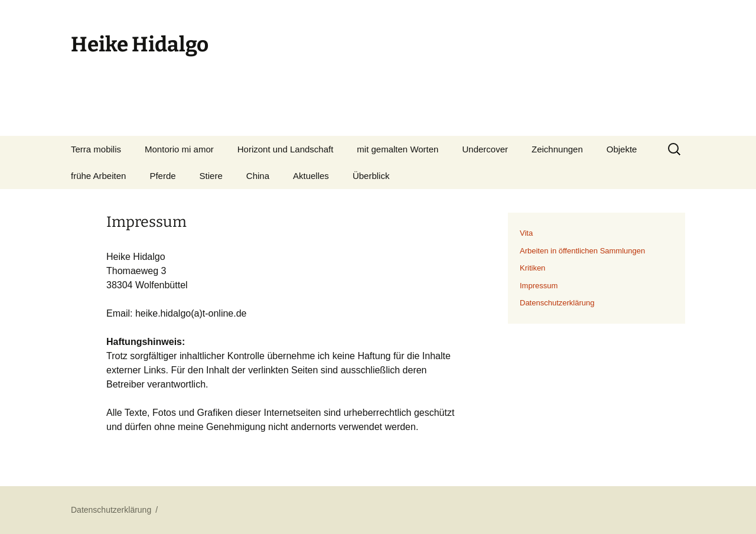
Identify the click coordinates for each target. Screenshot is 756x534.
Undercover (485, 149)
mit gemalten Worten (397, 149)
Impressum (539, 286)
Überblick (371, 176)
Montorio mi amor (179, 149)
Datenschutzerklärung (557, 303)
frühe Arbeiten (98, 176)
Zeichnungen (557, 149)
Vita (526, 233)
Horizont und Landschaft (286, 149)
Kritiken (532, 268)
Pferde (162, 176)
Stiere (211, 176)
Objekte (622, 149)
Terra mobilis (96, 149)
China (258, 176)
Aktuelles (311, 176)
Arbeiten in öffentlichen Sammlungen (582, 251)
